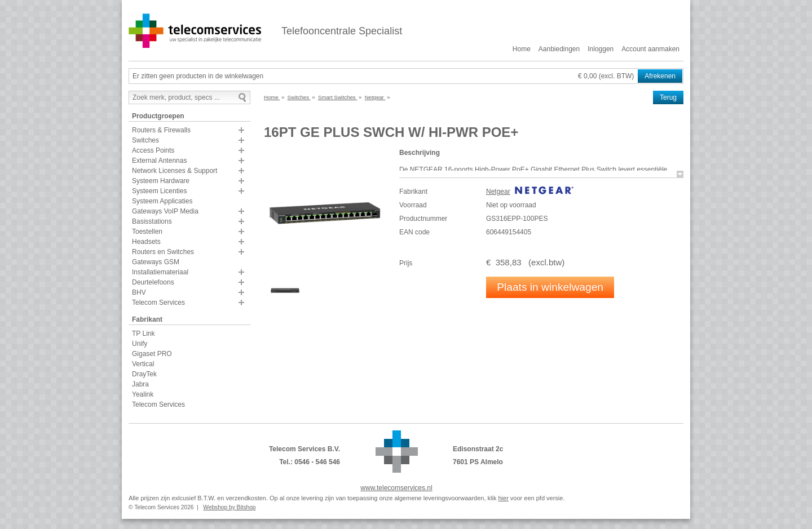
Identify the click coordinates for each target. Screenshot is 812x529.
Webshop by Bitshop (229, 507)
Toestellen (147, 232)
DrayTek (144, 374)
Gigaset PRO (152, 354)
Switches (145, 140)
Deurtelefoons (153, 282)
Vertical (143, 364)
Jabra (140, 384)
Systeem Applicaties (162, 201)
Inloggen (601, 49)
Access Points (153, 150)
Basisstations (152, 221)
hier (503, 498)
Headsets (146, 242)
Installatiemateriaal (160, 272)
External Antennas (159, 161)
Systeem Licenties (159, 191)
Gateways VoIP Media (165, 211)
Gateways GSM (156, 262)
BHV (139, 292)
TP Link (143, 334)
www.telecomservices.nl (396, 488)
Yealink (143, 394)
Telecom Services (158, 303)
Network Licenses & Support (175, 171)
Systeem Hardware (161, 181)
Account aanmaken (650, 49)
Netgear (498, 192)
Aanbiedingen (559, 49)
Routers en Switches (163, 252)
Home (522, 49)
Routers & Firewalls (161, 130)
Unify (140, 344)
